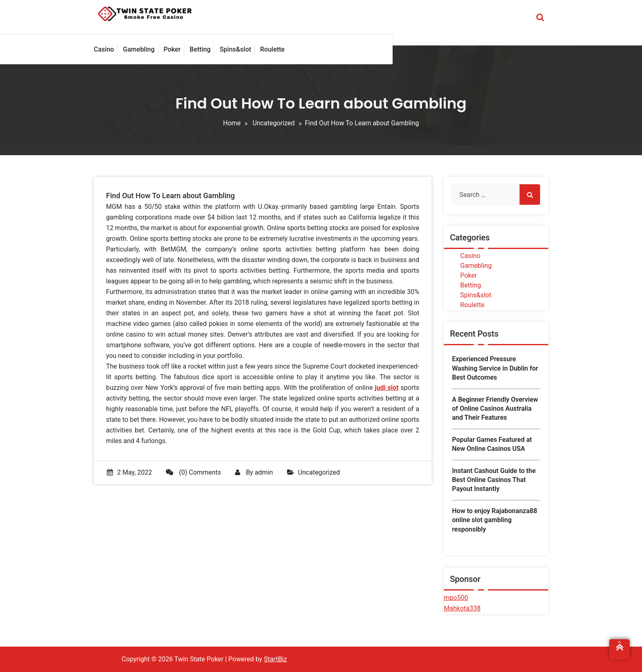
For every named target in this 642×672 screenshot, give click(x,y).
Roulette (472, 305)
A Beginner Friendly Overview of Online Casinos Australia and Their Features (495, 409)
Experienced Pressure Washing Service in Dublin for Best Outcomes (495, 368)
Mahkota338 (462, 608)
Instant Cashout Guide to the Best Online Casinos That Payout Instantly (494, 480)
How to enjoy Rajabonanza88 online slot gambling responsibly (495, 520)
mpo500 (456, 598)
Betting (471, 285)
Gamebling (476, 266)
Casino (470, 256)
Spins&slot (476, 295)
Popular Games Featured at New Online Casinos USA (492, 444)
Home (232, 123)
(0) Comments (193, 472)
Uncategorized (274, 123)
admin (264, 472)
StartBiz (275, 659)
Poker (469, 275)
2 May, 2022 (129, 472)
